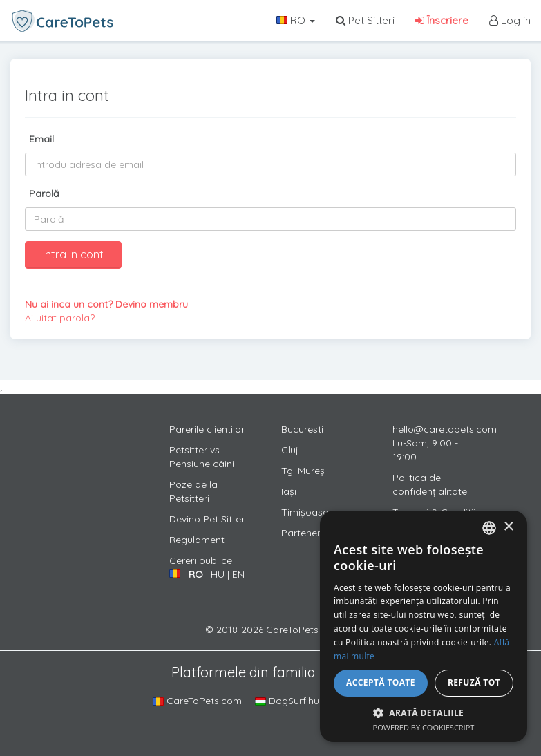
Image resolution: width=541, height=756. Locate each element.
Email (41, 139)
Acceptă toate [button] (381, 682)
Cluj (290, 450)
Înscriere (442, 20)
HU (218, 574)
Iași (289, 491)
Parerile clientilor (207, 429)
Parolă (44, 193)
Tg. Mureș (303, 471)
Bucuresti (302, 429)
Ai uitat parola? (60, 318)
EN (238, 574)
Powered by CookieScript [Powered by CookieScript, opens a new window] (424, 727)
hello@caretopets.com (445, 429)
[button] (424, 712)
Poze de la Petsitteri (193, 491)
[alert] (424, 626)
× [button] (508, 527)
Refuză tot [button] (474, 682)
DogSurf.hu (287, 701)
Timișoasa (305, 512)
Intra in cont (73, 254)
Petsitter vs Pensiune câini (202, 457)
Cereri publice (201, 560)
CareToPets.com (197, 701)
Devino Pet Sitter (207, 519)
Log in (510, 20)
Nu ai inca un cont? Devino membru (106, 304)
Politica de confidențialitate (430, 484)
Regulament (197, 540)
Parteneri (302, 533)
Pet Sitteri (365, 20)
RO (296, 20)
